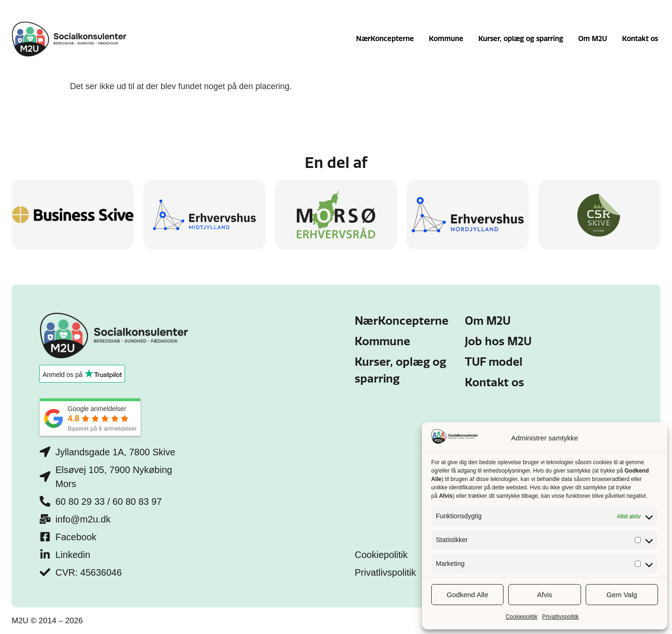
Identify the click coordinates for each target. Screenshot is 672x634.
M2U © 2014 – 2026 (47, 621)
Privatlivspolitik (561, 617)
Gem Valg (622, 595)
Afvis (545, 595)
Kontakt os (640, 39)
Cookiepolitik (522, 617)
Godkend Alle (467, 595)
